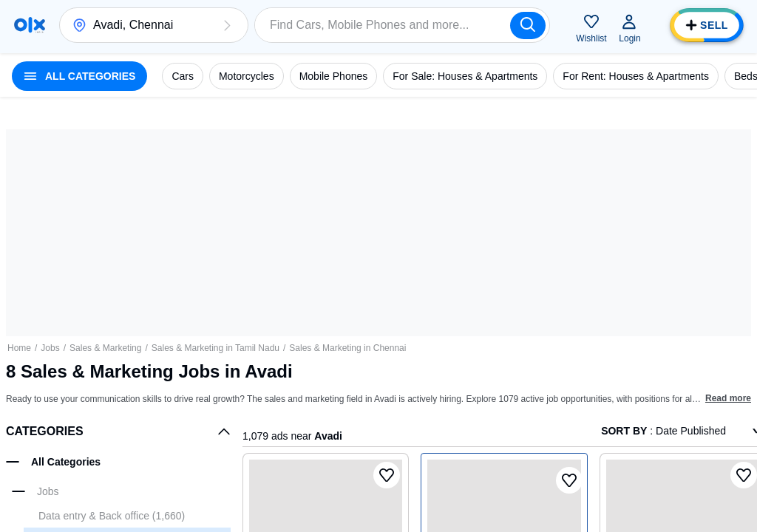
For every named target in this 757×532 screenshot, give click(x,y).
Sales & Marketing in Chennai (347, 348)
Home (19, 348)
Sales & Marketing (105, 348)
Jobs (50, 348)
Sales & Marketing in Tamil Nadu (215, 348)
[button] (227, 25)
